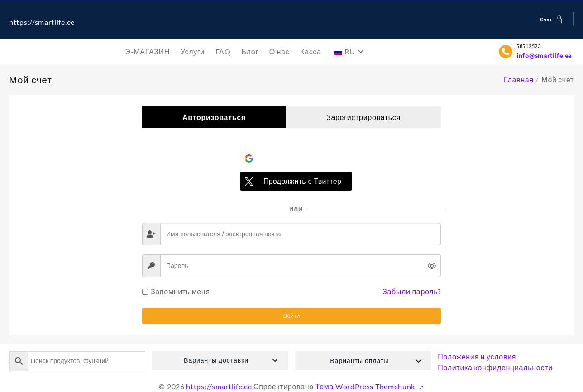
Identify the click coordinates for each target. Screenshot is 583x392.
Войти (291, 316)
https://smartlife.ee (42, 22)
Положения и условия (477, 356)
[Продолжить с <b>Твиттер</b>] (296, 181)
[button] (220, 361)
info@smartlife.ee (544, 55)
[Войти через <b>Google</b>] (296, 158)
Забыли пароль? (412, 291)
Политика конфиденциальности (495, 367)
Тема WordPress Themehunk (366, 386)
